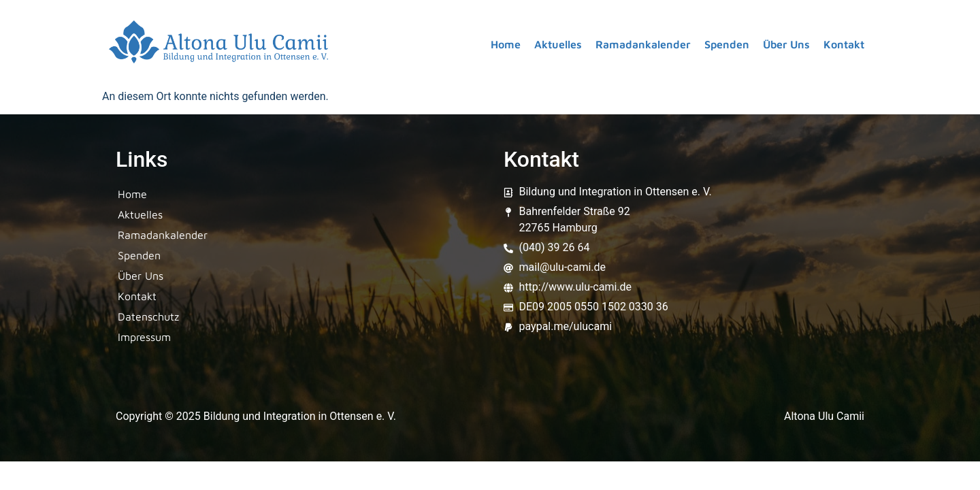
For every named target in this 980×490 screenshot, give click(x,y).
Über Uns (786, 44)
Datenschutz (148, 316)
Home (506, 44)
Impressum (144, 337)
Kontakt (844, 44)
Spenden (727, 44)
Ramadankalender (643, 44)
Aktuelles (558, 44)
